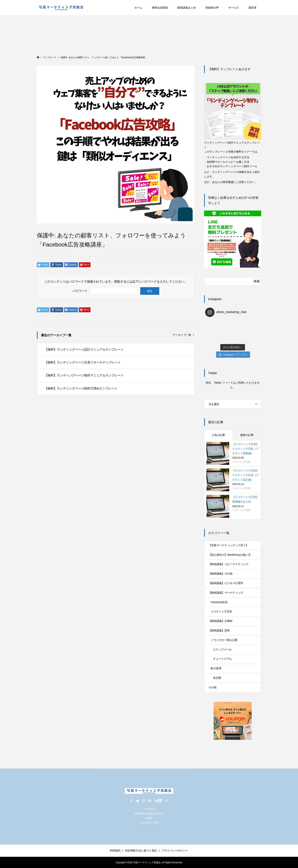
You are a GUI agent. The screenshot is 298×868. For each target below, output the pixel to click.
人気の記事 (218, 435)
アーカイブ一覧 (182, 335)
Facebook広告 (219, 602)
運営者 (252, 8)
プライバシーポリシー (175, 851)
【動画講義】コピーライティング (228, 564)
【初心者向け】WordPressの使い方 (230, 555)
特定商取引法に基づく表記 (141, 851)
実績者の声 (212, 8)
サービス (234, 8)
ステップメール (222, 649)
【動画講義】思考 (219, 630)
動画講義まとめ (187, 8)
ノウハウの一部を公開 (224, 640)
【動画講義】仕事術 (220, 621)
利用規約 (115, 851)
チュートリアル (222, 659)
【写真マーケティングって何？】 (228, 545)
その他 (212, 687)
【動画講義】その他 (220, 574)
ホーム (138, 8)
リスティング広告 (221, 611)
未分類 (217, 678)
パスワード (80, 291)
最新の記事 (247, 435)
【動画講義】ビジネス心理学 (226, 583)
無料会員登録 (160, 8)
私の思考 (216, 668)
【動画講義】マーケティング (226, 593)
